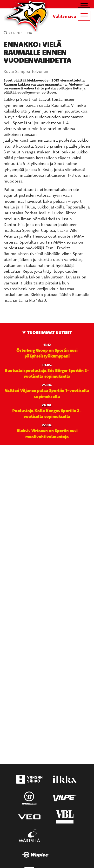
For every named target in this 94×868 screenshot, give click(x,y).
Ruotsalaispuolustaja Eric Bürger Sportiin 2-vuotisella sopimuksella (47, 373)
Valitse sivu (64, 16)
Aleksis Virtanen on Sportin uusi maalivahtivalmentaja (47, 433)
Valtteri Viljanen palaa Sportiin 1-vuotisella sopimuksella (47, 393)
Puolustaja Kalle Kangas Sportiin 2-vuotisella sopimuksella (47, 413)
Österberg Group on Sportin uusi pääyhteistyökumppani (47, 353)
